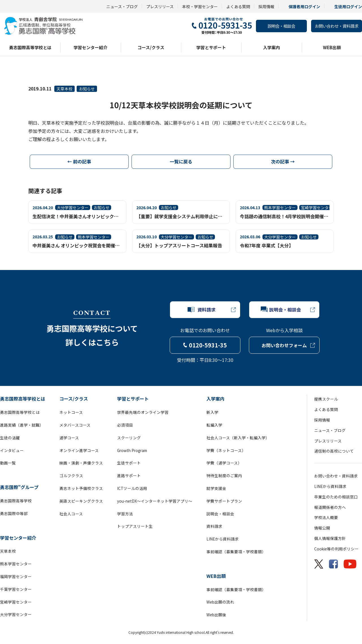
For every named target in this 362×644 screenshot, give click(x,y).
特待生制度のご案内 (224, 476)
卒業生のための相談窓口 (336, 497)
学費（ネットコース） (226, 450)
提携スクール (326, 399)
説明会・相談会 (281, 26)
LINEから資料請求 (223, 539)
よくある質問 (238, 7)
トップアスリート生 (135, 526)
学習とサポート (211, 47)
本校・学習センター (200, 7)
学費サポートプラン (224, 501)
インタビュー (12, 450)
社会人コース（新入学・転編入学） (238, 438)
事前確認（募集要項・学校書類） (236, 552)
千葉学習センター (16, 589)
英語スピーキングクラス (81, 501)
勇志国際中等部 (14, 513)
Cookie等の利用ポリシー (336, 549)
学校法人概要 (326, 517)
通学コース (69, 438)
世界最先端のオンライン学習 (143, 412)
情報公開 (322, 528)
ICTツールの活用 (132, 488)
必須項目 (125, 425)
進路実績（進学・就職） (22, 425)
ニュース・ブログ (122, 7)
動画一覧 (8, 463)
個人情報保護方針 (330, 538)
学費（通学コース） (224, 463)
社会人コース (71, 514)
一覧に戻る (181, 161)
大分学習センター (16, 614)
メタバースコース (75, 425)
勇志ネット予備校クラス (81, 488)
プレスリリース (160, 7)
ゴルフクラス (71, 476)
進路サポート (129, 476)
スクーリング (129, 438)
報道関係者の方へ (330, 507)
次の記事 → (283, 161)
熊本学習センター (16, 564)
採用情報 (266, 7)
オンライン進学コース (79, 450)
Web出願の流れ (220, 602)
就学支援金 (216, 488)
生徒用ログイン (348, 7)
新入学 (212, 412)
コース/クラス (151, 47)
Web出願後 (216, 615)
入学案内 (271, 47)
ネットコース (71, 412)
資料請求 (214, 526)
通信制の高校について (334, 451)
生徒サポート (129, 463)
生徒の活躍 (10, 438)
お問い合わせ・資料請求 (337, 26)
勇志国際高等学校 (16, 501)
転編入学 (214, 425)
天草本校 (64, 89)
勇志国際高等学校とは (30, 47)
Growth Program (132, 450)
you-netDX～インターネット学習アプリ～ (155, 501)
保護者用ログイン (304, 7)
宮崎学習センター (16, 602)
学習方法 (125, 514)
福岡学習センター (16, 576)
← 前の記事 (79, 161)
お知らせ (87, 89)
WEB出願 (332, 47)
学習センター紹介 (90, 47)
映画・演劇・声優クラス (81, 463)
